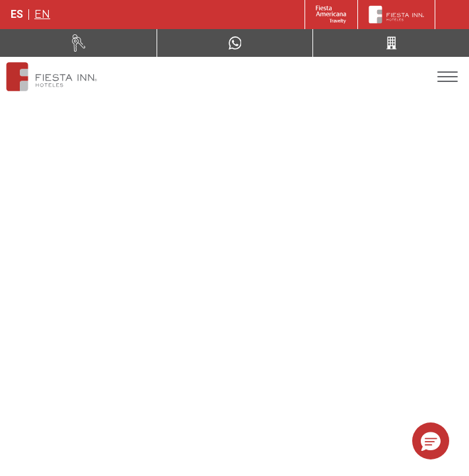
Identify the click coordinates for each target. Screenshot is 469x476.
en (42, 14)
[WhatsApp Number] (235, 43)
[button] (431, 441)
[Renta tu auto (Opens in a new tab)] (79, 43)
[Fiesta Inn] (396, 15)
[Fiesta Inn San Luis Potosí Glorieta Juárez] (52, 77)
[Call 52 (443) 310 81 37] (391, 43)
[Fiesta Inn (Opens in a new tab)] (331, 15)
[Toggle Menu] (448, 77)
